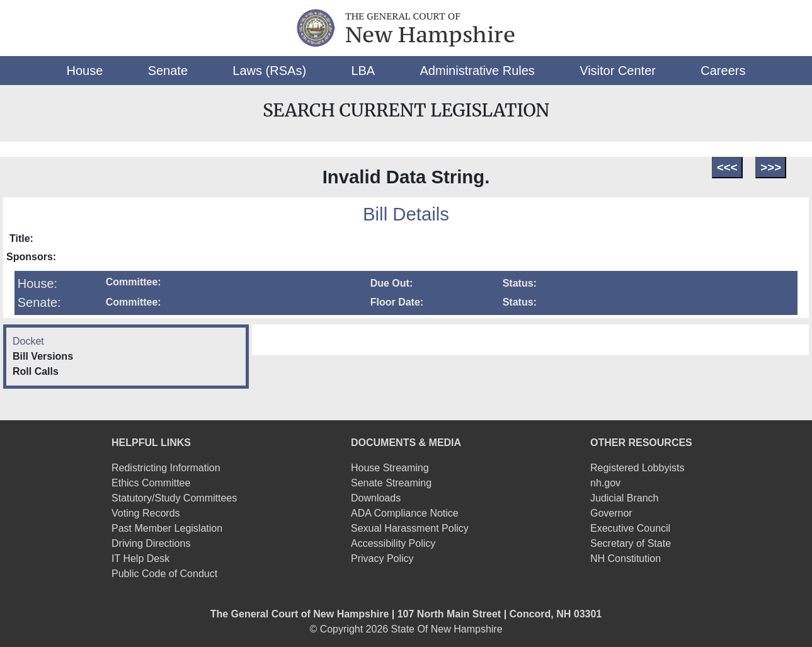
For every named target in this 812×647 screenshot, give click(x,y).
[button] (85, 71)
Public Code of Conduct (164, 574)
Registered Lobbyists (637, 468)
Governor (611, 513)
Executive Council (630, 528)
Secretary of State (631, 543)
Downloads (376, 498)
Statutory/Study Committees (174, 498)
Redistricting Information (166, 468)
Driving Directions (151, 543)
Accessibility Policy (393, 543)
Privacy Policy (382, 558)
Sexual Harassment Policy (410, 528)
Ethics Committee (151, 483)
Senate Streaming (391, 483)
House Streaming (390, 468)
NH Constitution (626, 558)
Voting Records (146, 513)
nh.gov (605, 483)
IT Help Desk (140, 558)
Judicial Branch (625, 498)
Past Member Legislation (167, 528)
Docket (28, 341)
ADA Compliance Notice (405, 513)
